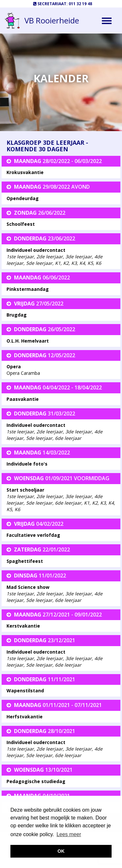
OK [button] (61, 851)
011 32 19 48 (80, 4)
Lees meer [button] (69, 834)
